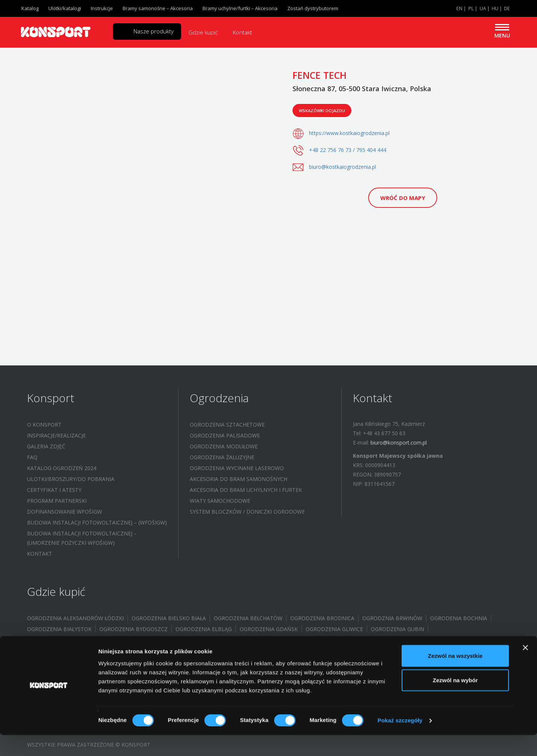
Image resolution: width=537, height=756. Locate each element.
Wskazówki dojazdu (322, 110)
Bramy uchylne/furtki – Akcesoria (240, 8)
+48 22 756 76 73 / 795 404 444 (348, 150)
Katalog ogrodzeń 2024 (62, 468)
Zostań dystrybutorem (313, 8)
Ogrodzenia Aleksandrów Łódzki (75, 618)
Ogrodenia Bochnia (459, 618)
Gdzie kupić (203, 32)
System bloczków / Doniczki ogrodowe (247, 512)
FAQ (32, 457)
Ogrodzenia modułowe (224, 446)
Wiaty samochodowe (220, 501)
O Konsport (44, 425)
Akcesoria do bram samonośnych (238, 479)
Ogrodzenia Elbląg (204, 629)
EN (459, 8)
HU (495, 8)
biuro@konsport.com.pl (399, 443)
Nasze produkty (154, 31)
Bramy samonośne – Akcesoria (158, 8)
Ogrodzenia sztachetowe (227, 425)
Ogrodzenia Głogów (238, 640)
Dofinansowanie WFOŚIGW (64, 512)
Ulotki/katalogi (65, 8)
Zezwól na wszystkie (455, 676)
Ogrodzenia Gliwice (334, 629)
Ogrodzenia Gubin (397, 629)
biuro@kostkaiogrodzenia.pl (343, 167)
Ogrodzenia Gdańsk (269, 629)
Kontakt (242, 32)
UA (483, 8)
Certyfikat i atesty (54, 490)
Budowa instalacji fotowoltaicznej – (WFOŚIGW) (97, 522)
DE (507, 8)
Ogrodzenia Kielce (134, 651)
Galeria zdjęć (46, 446)
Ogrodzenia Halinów (306, 640)
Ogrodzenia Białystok (59, 629)
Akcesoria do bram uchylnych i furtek (246, 490)
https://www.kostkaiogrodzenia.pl (349, 133)
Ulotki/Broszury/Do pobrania (71, 479)
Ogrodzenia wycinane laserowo (237, 468)
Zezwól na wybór (455, 701)
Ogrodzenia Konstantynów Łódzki (278, 651)
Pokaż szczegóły (400, 741)
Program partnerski (57, 501)
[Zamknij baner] (525, 668)
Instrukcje (102, 8)
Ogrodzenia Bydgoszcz (133, 629)
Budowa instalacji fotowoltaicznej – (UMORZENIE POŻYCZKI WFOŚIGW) (82, 538)
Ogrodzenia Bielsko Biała (169, 618)
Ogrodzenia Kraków (366, 651)
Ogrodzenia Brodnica (322, 618)
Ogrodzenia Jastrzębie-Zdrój (387, 640)
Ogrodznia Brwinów (392, 618)
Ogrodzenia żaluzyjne (222, 457)
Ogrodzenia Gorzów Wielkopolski (77, 640)
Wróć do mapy (403, 198)
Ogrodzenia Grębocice (167, 640)
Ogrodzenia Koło (194, 651)
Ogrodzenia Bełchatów (248, 618)
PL (471, 8)
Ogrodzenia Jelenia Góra (63, 651)
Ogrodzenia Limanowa (436, 651)
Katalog (30, 8)
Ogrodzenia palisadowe (225, 435)
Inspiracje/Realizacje (56, 435)
